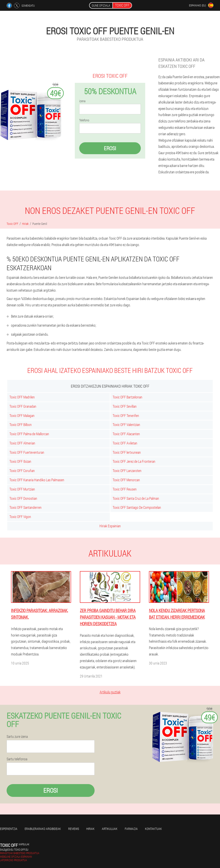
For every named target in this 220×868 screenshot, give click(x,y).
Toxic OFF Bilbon (21, 425)
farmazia (131, 829)
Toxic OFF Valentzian (126, 425)
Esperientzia (9, 829)
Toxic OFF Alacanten (126, 434)
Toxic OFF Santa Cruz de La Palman (136, 498)
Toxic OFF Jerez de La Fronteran (134, 461)
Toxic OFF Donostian (23, 498)
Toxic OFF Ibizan (20, 461)
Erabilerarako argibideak (43, 829)
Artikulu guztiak (110, 692)
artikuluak (110, 829)
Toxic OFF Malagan (22, 415)
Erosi (110, 148)
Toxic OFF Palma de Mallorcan (29, 434)
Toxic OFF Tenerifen (126, 415)
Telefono (84, 120)
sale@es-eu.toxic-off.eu (14, 849)
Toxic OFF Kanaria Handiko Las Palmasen (37, 480)
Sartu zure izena (17, 737)
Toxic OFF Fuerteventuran (27, 452)
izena (82, 101)
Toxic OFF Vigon (20, 517)
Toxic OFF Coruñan (22, 471)
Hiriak (90, 829)
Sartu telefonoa (17, 759)
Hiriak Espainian (110, 526)
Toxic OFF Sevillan (125, 406)
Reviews (74, 829)
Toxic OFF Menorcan (126, 480)
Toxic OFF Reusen (125, 489)
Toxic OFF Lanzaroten (127, 471)
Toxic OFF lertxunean (127, 452)
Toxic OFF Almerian (22, 443)
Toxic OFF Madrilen (22, 397)
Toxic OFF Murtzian (22, 489)
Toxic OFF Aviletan (125, 443)
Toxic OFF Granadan (23, 406)
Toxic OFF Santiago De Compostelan (137, 507)
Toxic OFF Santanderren (26, 507)
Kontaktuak (153, 829)
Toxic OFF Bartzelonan (127, 397)
